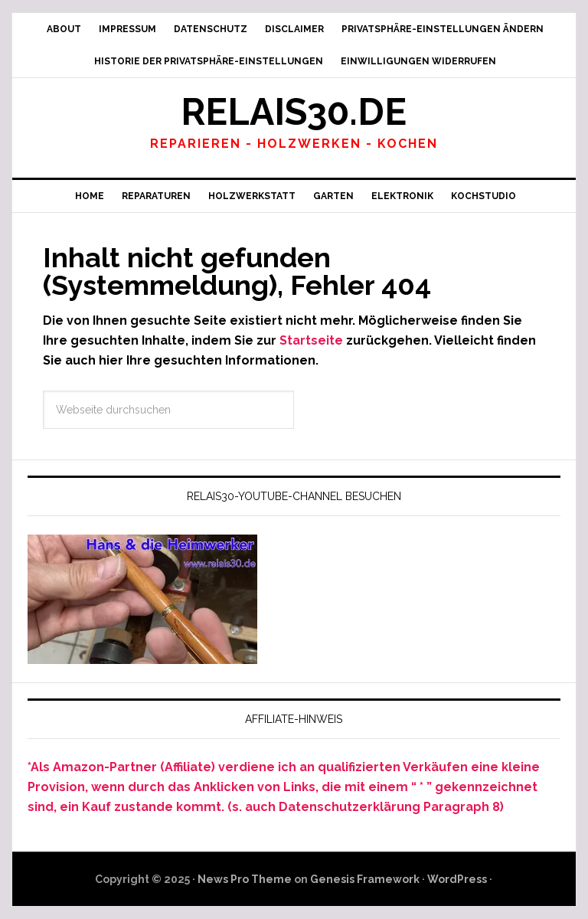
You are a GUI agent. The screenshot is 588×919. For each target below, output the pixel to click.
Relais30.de (294, 112)
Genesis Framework (365, 879)
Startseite (311, 340)
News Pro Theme (245, 879)
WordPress (457, 879)
